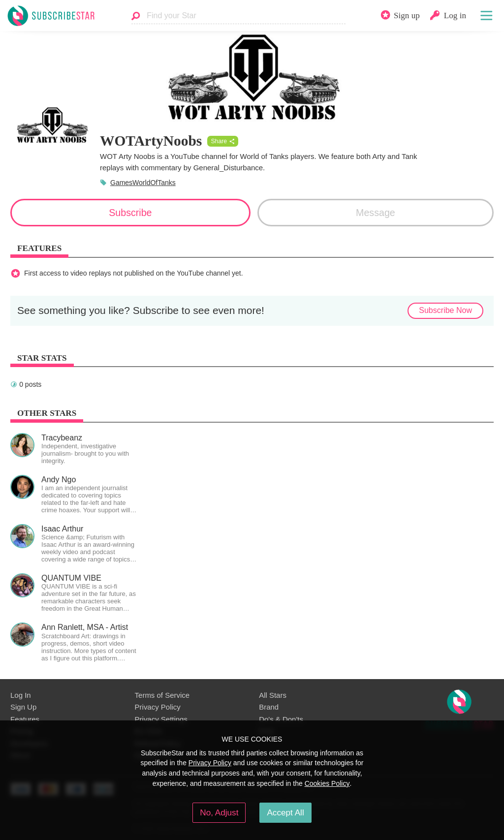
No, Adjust (219, 812)
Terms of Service (162, 695)
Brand (269, 707)
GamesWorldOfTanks (143, 183)
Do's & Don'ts (281, 719)
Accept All (285, 812)
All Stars (273, 695)
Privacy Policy (158, 707)
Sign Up (23, 707)
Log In (21, 695)
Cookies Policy (327, 783)
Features (25, 719)
